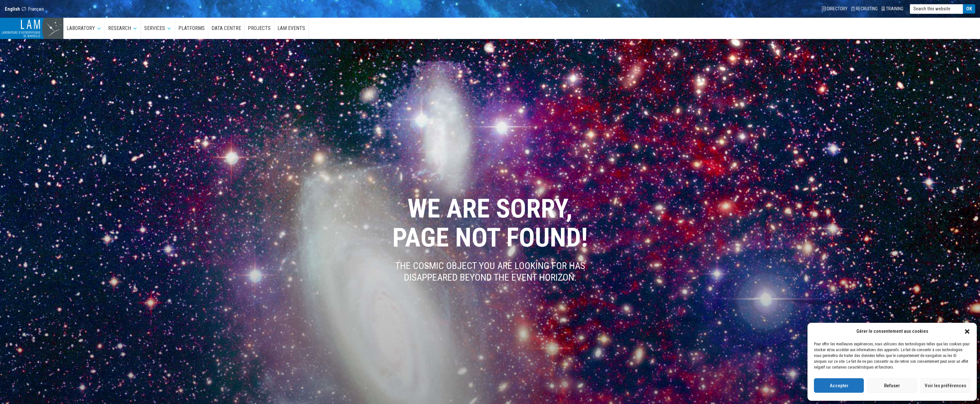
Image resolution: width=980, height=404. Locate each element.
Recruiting (864, 9)
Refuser (892, 386)
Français (36, 9)
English (12, 9)
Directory (835, 9)
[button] (967, 331)
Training (892, 9)
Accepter (839, 386)
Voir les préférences (945, 386)
